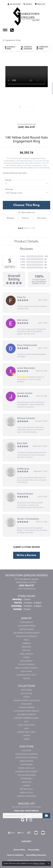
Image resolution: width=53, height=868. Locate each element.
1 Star (23, 267)
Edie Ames (23, 320)
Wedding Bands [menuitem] (27, 629)
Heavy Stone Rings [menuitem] (27, 725)
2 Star (23, 265)
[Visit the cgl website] (43, 833)
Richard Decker (25, 494)
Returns (25, 218)
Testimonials (26, 778)
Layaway (27, 786)
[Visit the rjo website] (29, 833)
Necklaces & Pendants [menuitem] (27, 636)
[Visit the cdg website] (36, 833)
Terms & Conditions (26, 796)
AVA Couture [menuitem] (26, 693)
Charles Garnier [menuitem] (26, 707)
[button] (14, 4)
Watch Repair (26, 764)
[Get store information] (26, 589)
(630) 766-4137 (26, 127)
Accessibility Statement (36, 855)
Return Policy (27, 789)
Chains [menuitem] (26, 657)
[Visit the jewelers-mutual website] (26, 841)
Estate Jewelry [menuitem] (26, 622)
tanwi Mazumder (26, 368)
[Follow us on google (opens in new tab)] (23, 820)
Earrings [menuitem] (27, 643)
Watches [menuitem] (27, 650)
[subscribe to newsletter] (46, 816)
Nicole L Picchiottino (28, 519)
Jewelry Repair (26, 761)
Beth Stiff (22, 443)
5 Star (23, 256)
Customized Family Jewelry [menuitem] (26, 711)
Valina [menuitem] (26, 739)
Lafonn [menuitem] (26, 735)
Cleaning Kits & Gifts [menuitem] (26, 675)
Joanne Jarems (25, 393)
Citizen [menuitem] (26, 697)
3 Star (23, 262)
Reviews (26, 249)
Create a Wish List (26, 768)
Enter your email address (26, 811)
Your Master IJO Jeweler (27, 757)
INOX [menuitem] (27, 728)
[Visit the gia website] (11, 833)
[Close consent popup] (49, 864)
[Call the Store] (27, 585)
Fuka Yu (21, 297)
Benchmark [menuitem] (27, 704)
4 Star (23, 259)
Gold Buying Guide (26, 775)
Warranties (42, 218)
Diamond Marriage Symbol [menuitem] (26, 718)
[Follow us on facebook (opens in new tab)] (27, 820)
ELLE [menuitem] (26, 721)
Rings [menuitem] (26, 640)
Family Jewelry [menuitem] (27, 654)
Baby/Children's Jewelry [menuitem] (26, 668)
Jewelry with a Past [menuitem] (27, 732)
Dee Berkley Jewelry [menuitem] (26, 714)
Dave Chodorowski (27, 345)
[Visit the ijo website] (21, 833)
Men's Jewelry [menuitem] (26, 661)
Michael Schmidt (26, 418)
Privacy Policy (26, 793)
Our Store (26, 750)
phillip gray (23, 469)
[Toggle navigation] (5, 30)
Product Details (26, 241)
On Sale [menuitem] (26, 678)
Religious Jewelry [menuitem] (27, 664)
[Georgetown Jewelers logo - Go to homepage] (27, 16)
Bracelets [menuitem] (27, 647)
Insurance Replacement (26, 771)
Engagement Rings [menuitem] (26, 626)
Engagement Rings (13, 40)
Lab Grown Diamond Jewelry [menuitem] (26, 633)
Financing (26, 782)
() (46, 256)
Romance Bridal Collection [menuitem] (26, 700)
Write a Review (26, 555)
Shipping (10, 218)
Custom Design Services (26, 754)
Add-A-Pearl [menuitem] (26, 671)
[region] (26, 90)
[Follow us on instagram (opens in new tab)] (31, 820)
